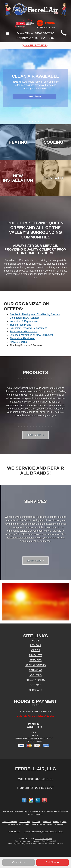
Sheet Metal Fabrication (22, 338)
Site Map (36, 685)
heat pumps (27, 405)
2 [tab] (33, 122)
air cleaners (52, 409)
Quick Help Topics (36, 46)
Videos (35, 650)
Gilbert (56, 822)
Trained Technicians (20, 325)
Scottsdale (59, 824)
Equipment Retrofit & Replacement (28, 328)
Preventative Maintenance (24, 332)
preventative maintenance (20, 538)
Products (35, 655)
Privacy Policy (35, 680)
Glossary (35, 690)
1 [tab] (30, 122)
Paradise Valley (14, 824)
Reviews (35, 645)
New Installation (18, 178)
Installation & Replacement (24, 321)
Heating (18, 142)
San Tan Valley (45, 824)
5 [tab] (42, 122)
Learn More (34, 97)
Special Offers (35, 665)
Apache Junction (10, 822)
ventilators (13, 412)
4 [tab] (39, 122)
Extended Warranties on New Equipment (31, 335)
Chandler (36, 822)
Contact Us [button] (18, 862)
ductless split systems (33, 409)
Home (35, 641)
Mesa (64, 822)
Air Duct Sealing (18, 342)
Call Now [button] (53, 862)
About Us (35, 675)
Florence (47, 822)
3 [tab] (36, 122)
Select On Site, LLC (44, 839)
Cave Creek (25, 822)
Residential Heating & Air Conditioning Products (35, 314)
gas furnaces (41, 405)
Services (36, 660)
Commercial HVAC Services (25, 318)
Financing (35, 670)
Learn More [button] (35, 435)
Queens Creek (30, 824)
